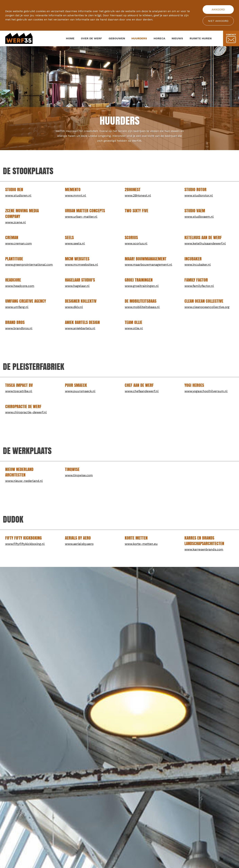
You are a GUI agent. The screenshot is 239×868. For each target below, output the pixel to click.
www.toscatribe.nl (19, 391)
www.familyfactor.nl (199, 286)
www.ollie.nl (134, 328)
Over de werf (91, 38)
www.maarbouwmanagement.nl (148, 264)
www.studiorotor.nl (199, 195)
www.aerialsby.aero (79, 544)
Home (70, 38)
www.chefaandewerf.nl (142, 391)
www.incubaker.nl (198, 264)
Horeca (159, 38)
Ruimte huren (201, 38)
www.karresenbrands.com (204, 549)
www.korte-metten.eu (141, 544)
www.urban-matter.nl (81, 217)
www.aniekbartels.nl (80, 328)
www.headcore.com (20, 286)
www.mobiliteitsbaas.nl (142, 307)
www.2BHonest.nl (138, 195)
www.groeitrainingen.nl (142, 286)
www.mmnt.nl (76, 195)
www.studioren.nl (18, 195)
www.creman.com (19, 243)
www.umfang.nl (17, 307)
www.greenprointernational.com (29, 264)
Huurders (139, 38)
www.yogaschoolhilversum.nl (206, 391)
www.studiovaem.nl (199, 217)
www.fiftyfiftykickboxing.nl (25, 544)
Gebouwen (117, 38)
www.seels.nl (75, 243)
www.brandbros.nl (19, 328)
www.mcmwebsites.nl (81, 264)
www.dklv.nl (74, 307)
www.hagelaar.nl (77, 286)
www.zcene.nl (16, 222)
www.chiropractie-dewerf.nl (26, 412)
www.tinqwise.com (79, 475)
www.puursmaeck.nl (80, 391)
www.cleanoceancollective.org (207, 307)
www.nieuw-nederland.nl (24, 481)
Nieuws (177, 38)
